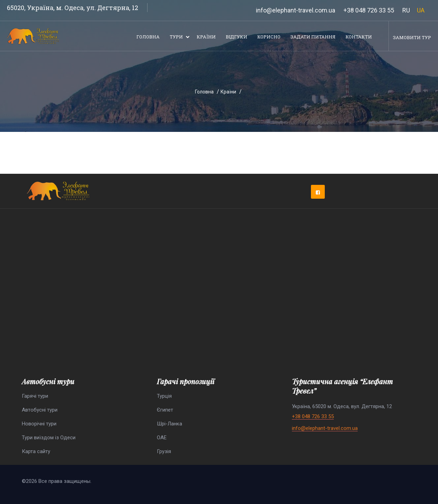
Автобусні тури (40, 410)
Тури (176, 37)
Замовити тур (412, 37)
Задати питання (313, 37)
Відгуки (236, 37)
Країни (206, 37)
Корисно (269, 37)
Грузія (164, 451)
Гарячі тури (35, 396)
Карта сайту (36, 451)
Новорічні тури (39, 424)
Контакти (359, 37)
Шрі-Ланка (169, 424)
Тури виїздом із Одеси (49, 438)
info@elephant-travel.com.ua (296, 10)
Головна (148, 37)
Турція (164, 396)
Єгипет (165, 410)
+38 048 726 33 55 (369, 10)
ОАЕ (162, 438)
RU (406, 10)
